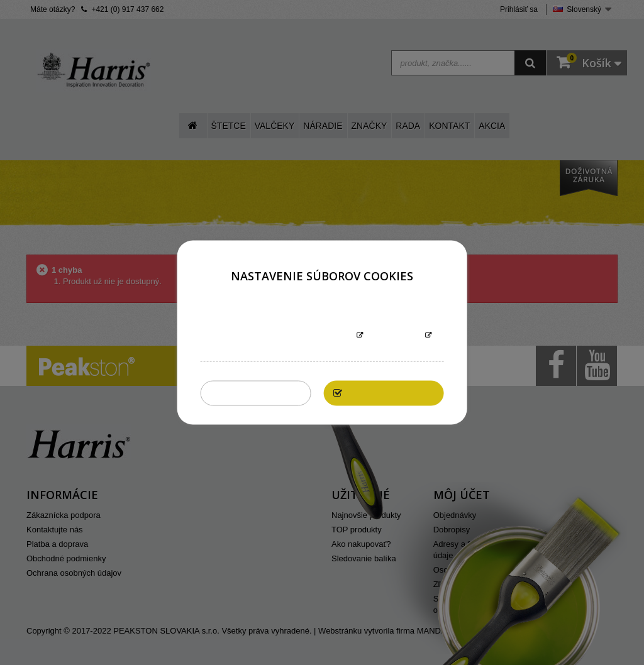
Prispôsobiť (394, 336)
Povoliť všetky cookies (394, 393)
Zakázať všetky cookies (259, 393)
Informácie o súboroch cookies (282, 336)
